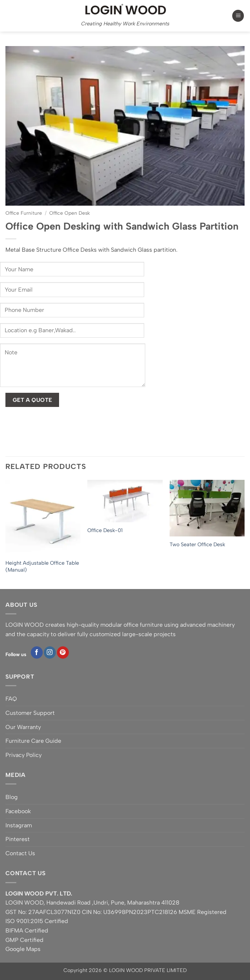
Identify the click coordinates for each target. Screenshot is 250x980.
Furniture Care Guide (33, 741)
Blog (12, 797)
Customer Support (30, 713)
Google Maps (23, 949)
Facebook (18, 811)
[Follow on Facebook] (37, 652)
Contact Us (20, 853)
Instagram (19, 825)
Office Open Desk (70, 213)
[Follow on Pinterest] (63, 652)
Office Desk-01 (105, 530)
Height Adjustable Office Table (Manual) (42, 566)
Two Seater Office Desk (197, 544)
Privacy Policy (24, 755)
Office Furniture (24, 213)
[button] (238, 16)
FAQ (11, 699)
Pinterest (18, 839)
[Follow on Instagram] (50, 652)
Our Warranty (23, 727)
